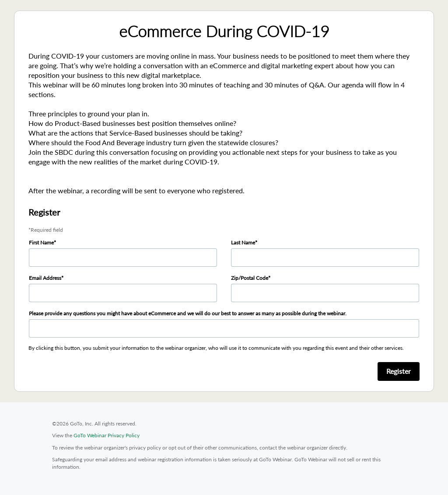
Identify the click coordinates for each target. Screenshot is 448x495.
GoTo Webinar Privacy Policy (107, 435)
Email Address (45, 278)
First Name (41, 242)
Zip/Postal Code (250, 278)
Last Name (243, 242)
